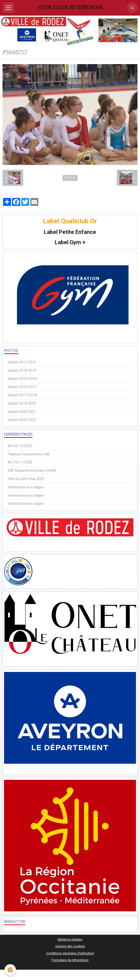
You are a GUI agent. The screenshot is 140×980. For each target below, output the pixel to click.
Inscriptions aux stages (26, 487)
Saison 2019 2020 (22, 403)
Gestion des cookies (70, 946)
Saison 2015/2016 (22, 379)
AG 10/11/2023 (20, 462)
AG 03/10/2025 (20, 446)
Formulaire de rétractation (70, 960)
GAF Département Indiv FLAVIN (32, 471)
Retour (70, 178)
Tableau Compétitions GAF (29, 454)
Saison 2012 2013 (22, 362)
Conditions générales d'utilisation (70, 953)
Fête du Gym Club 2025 (26, 479)
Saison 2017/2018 (22, 395)
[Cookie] (10, 970)
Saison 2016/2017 (22, 387)
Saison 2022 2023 (22, 420)
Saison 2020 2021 (22, 412)
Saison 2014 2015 (22, 370)
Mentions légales (70, 939)
